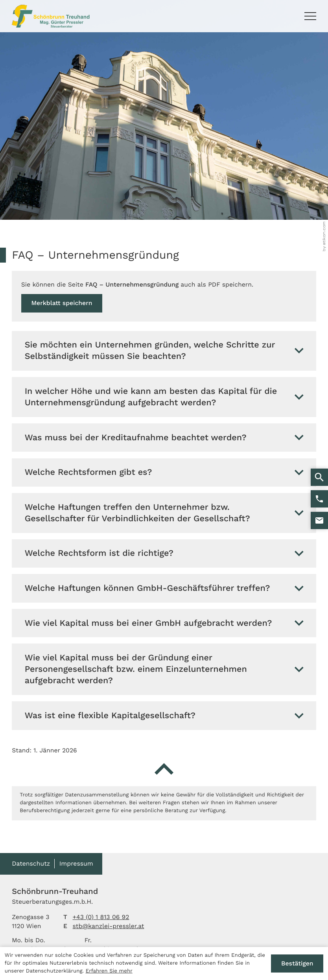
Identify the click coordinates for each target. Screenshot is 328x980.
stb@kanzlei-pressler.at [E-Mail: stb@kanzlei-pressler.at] (109, 926)
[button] (319, 499)
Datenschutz (31, 863)
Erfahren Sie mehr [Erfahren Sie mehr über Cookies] (109, 971)
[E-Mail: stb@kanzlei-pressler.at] (319, 520)
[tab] (164, 351)
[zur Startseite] (51, 16)
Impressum (76, 863)
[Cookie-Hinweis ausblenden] (297, 964)
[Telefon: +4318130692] (101, 917)
